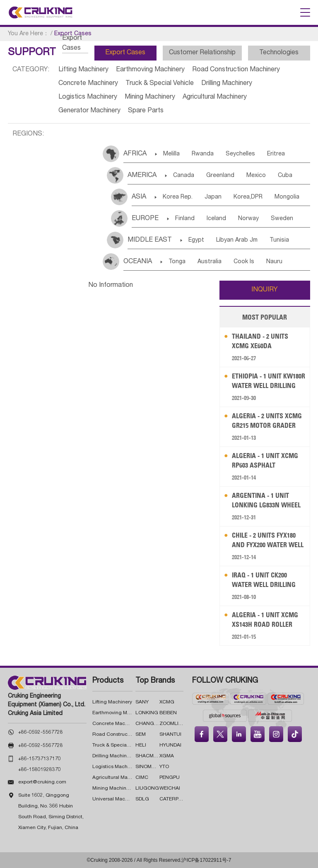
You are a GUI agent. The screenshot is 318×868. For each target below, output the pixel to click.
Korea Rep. (178, 197)
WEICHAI (170, 788)
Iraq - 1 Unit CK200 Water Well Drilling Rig (264, 580)
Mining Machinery (150, 97)
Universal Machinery (116, 799)
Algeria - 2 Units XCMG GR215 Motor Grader (267, 421)
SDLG (142, 799)
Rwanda (203, 154)
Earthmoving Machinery (150, 70)
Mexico (256, 176)
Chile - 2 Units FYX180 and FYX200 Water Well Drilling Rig (268, 540)
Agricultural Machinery (215, 97)
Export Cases (125, 53)
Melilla (171, 154)
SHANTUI (170, 735)
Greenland (220, 176)
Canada (184, 176)
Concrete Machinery (88, 84)
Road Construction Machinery (236, 70)
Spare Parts (146, 111)
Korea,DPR (248, 197)
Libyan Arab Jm (237, 240)
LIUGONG (147, 788)
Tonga (177, 262)
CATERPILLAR (176, 799)
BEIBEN (168, 713)
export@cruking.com (42, 782)
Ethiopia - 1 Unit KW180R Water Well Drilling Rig (269, 381)
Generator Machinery (89, 111)
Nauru (274, 262)
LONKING (147, 713)
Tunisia (279, 240)
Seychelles (240, 154)
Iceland (216, 219)
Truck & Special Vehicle (160, 84)
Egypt (196, 240)
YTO (164, 767)
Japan (213, 197)
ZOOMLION (173, 724)
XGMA (167, 756)
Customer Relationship (202, 53)
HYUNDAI (170, 745)
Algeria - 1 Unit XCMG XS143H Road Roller (265, 619)
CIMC (142, 778)
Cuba (285, 176)
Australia (210, 262)
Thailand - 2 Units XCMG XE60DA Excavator (260, 341)
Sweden (282, 219)
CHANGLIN (149, 724)
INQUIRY (265, 290)
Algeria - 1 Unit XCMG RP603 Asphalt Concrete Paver (265, 461)
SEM (141, 735)
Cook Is (244, 262)
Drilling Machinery (227, 84)
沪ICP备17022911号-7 (206, 860)
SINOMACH (149, 767)
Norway (248, 219)
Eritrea (276, 154)
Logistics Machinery (88, 97)
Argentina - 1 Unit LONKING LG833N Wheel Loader (266, 501)
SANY (142, 702)
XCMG (167, 702)
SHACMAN (148, 756)
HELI (141, 745)
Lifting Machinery (83, 70)
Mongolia (287, 197)
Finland (185, 219)
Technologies (279, 53)
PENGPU (170, 778)
